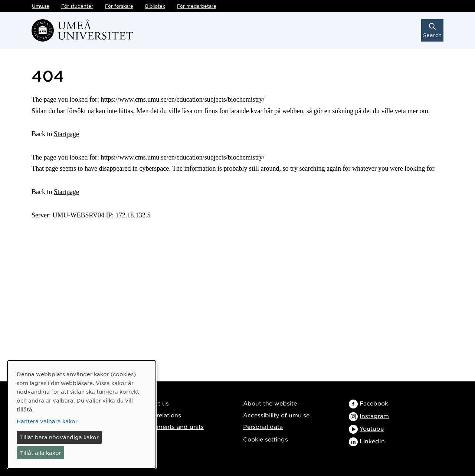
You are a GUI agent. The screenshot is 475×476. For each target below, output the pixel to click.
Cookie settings (266, 439)
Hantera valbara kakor (47, 421)
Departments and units (171, 426)
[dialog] (82, 415)
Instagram (374, 416)
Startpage (66, 134)
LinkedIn (372, 441)
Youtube (372, 428)
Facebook (374, 403)
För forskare (119, 6)
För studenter (77, 6)
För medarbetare (197, 6)
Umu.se (41, 6)
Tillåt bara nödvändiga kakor (59, 437)
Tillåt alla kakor (41, 453)
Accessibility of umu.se (276, 415)
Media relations (159, 415)
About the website (270, 403)
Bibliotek (155, 6)
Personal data (263, 426)
